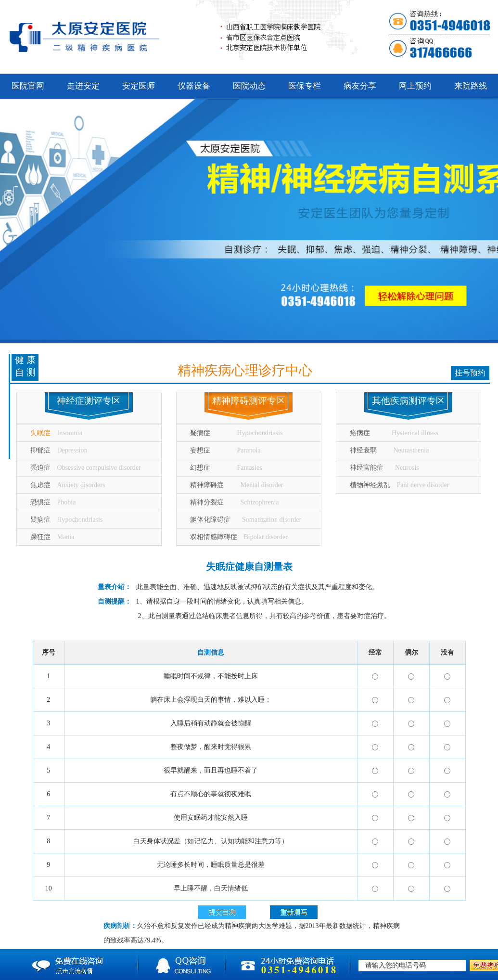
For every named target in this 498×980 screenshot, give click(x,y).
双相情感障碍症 (239, 537)
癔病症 (394, 433)
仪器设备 (194, 86)
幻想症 (226, 468)
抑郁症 (59, 450)
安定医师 (139, 86)
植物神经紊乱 (400, 485)
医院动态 (249, 86)
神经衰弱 (389, 450)
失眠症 (56, 433)
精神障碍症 (237, 485)
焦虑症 (68, 485)
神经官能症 (384, 468)
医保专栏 (305, 86)
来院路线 (471, 86)
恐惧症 (53, 502)
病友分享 (360, 86)
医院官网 (28, 86)
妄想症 (225, 450)
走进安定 (83, 86)
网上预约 (415, 86)
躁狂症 (52, 537)
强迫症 (86, 468)
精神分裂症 (235, 502)
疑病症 (67, 520)
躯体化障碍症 (246, 520)
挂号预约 (470, 373)
